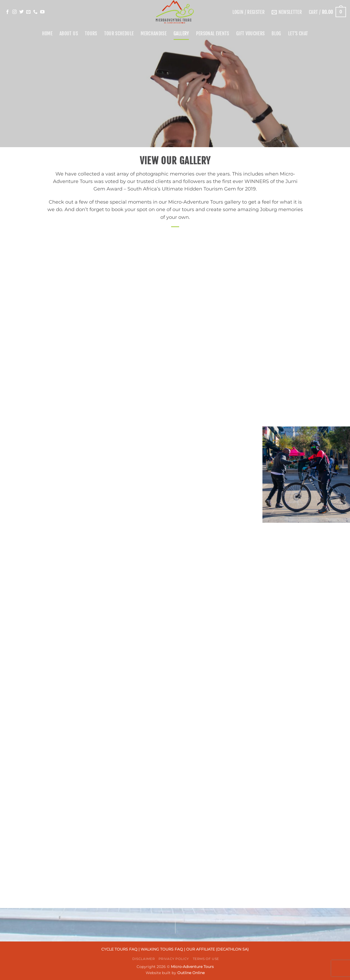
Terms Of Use (206, 959)
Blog (276, 33)
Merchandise (154, 33)
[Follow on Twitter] (21, 12)
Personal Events (213, 33)
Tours (91, 33)
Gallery (181, 33)
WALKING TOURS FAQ (162, 949)
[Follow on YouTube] (42, 12)
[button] (249, 12)
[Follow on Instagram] (14, 12)
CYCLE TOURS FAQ (120, 949)
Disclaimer (144, 959)
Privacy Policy (174, 959)
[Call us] (35, 12)
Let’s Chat (298, 33)
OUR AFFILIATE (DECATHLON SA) (217, 949)
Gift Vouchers (251, 33)
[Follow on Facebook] (7, 12)
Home (47, 33)
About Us (69, 33)
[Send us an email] (28, 12)
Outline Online (191, 973)
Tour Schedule (119, 33)
